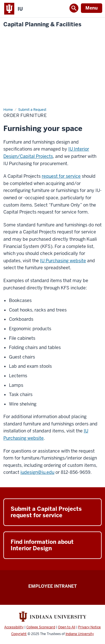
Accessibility (14, 627)
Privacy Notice (89, 627)
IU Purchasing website (63, 261)
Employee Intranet (53, 586)
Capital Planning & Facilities (42, 24)
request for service (61, 176)
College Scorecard (41, 627)
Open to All (67, 627)
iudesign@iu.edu (37, 472)
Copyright (19, 634)
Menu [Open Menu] (92, 8)
